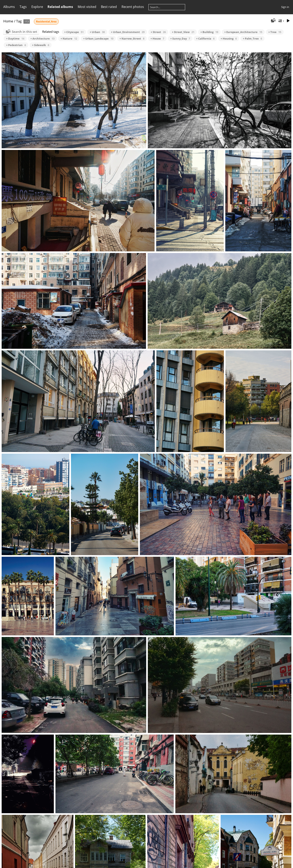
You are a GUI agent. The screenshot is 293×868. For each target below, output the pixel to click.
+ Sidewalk (41, 45)
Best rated (109, 7)
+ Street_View (183, 32)
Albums (9, 7)
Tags (23, 7)
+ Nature (69, 39)
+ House (157, 39)
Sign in (285, 7)
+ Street (158, 32)
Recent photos (133, 7)
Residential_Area (46, 21)
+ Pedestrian (16, 45)
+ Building (209, 32)
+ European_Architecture (243, 32)
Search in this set (24, 32)
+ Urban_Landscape (98, 39)
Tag (19, 21)
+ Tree (275, 32)
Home (8, 21)
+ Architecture (42, 39)
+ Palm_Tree (252, 39)
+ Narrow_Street (132, 39)
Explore (37, 7)
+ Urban (97, 32)
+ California (205, 39)
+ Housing (229, 39)
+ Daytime (15, 39)
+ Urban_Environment (128, 32)
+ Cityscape (74, 32)
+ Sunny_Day (180, 39)
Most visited (87, 7)
